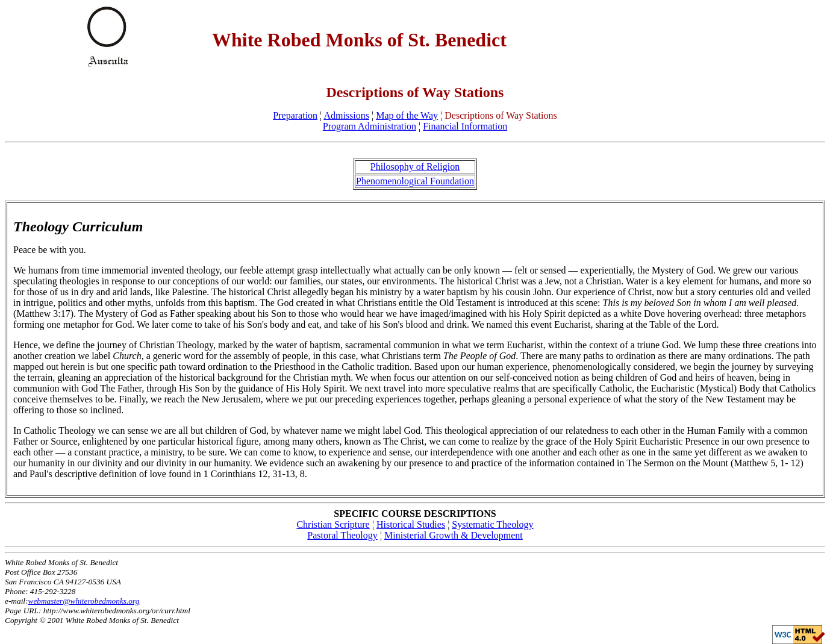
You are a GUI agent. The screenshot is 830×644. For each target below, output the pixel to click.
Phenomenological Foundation (415, 181)
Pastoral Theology (342, 535)
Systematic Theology (492, 524)
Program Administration (370, 126)
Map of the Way (407, 115)
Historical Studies (411, 524)
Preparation (295, 115)
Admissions (346, 115)
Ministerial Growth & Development (454, 535)
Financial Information (465, 126)
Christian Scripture (333, 524)
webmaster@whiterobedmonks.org (84, 601)
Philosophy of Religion (415, 167)
